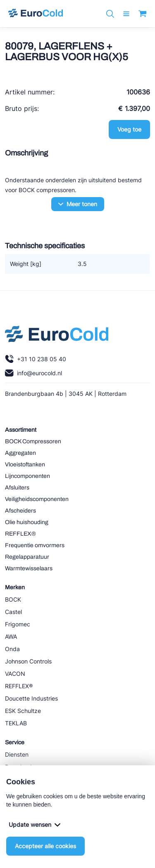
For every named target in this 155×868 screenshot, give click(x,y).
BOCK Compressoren (33, 441)
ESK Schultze (23, 711)
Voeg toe (129, 129)
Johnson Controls (28, 661)
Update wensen (35, 824)
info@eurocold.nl (33, 373)
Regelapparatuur (27, 557)
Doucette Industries (31, 698)
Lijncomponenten (27, 476)
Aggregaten (20, 453)
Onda (12, 649)
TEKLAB (16, 723)
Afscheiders (20, 511)
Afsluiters (17, 488)
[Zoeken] (110, 14)
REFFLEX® (20, 534)
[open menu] (126, 14)
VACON (15, 674)
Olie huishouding (27, 522)
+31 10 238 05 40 (36, 359)
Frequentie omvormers (35, 545)
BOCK (13, 599)
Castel (13, 612)
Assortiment (21, 430)
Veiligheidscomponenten (37, 499)
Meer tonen (78, 204)
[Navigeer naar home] (36, 14)
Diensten (17, 754)
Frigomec (18, 624)
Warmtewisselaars (29, 568)
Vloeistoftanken (25, 465)
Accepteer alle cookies (45, 846)
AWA (11, 636)
